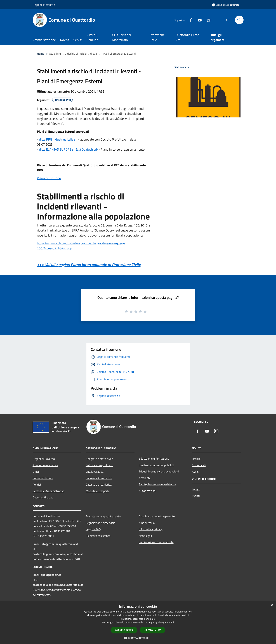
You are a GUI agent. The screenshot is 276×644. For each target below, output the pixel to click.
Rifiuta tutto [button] (152, 630)
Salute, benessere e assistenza (157, 484)
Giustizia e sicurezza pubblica (157, 465)
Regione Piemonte (44, 5)
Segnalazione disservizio (101, 523)
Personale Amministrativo (49, 491)
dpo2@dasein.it (51, 575)
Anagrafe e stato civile (99, 459)
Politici (37, 484)
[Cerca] (239, 20)
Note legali (145, 536)
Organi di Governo (44, 459)
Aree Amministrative (45, 465)
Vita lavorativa (95, 472)
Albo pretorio (147, 523)
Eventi (196, 496)
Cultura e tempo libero (99, 465)
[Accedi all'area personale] (225, 5)
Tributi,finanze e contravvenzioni (159, 471)
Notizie (196, 459)
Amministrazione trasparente (157, 516)
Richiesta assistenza (98, 536)
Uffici (36, 472)
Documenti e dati (43, 497)
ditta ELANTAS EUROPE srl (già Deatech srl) (68, 149)
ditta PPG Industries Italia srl (58, 139)
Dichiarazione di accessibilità (156, 542)
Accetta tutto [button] (124, 630)
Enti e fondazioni (43, 478)
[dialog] (138, 623)
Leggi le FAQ (93, 529)
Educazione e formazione (154, 459)
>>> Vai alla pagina (89, 264)
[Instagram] (207, 20)
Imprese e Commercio (99, 478)
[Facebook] (189, 20)
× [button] (272, 605)
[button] (138, 638)
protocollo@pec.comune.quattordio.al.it (58, 554)
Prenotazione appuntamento (103, 516)
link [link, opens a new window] (172, 622)
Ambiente (145, 478)
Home (41, 54)
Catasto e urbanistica (99, 484)
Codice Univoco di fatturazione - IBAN (56, 559)
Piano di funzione (49, 178)
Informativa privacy (151, 529)
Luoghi (196, 489)
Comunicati (199, 465)
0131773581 (62, 531)
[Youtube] (198, 20)
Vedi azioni (183, 67)
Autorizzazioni (148, 491)
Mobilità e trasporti (97, 491)
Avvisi (196, 472)
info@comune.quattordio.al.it (59, 544)
